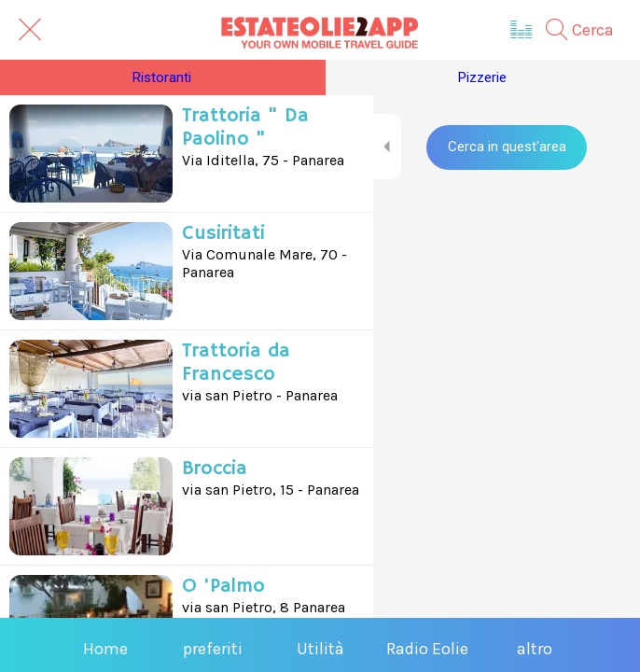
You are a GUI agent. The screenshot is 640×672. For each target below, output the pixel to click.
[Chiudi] (30, 30)
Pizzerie (482, 77)
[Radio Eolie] (522, 30)
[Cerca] (589, 30)
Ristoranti (162, 77)
